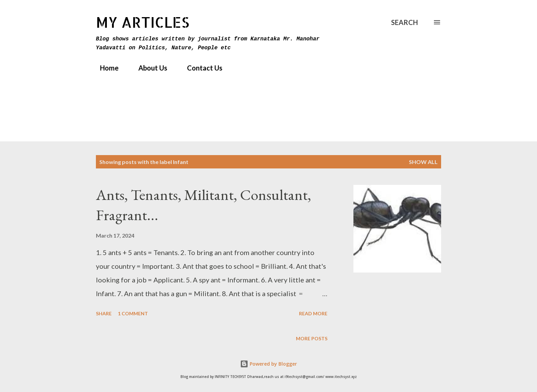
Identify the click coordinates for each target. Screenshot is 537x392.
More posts (312, 338)
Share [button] (104, 313)
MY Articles (143, 22)
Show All (423, 162)
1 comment (133, 313)
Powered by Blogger (268, 364)
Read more (313, 313)
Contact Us (201, 68)
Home (105, 68)
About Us (149, 68)
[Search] (404, 22)
